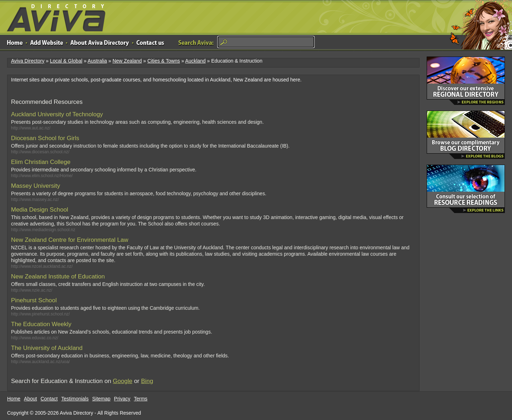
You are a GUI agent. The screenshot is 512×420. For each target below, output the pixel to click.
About (30, 399)
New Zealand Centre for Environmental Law (70, 240)
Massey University (36, 186)
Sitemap (101, 399)
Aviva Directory (53, 16)
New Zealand (127, 61)
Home (14, 399)
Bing (147, 381)
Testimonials (75, 399)
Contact (49, 399)
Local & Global (66, 61)
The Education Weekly (41, 324)
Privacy (122, 399)
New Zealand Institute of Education (58, 277)
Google (122, 381)
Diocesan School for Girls (45, 138)
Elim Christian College (41, 162)
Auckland (196, 61)
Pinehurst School (34, 300)
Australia (97, 61)
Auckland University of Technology (57, 114)
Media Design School (40, 210)
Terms (141, 399)
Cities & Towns (164, 61)
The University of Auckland (47, 348)
